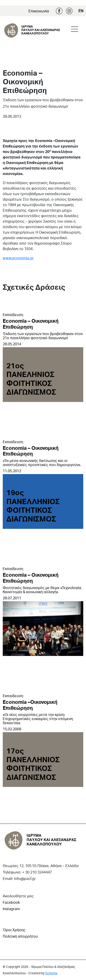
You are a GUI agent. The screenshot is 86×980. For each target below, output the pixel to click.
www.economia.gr (18, 258)
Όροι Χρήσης (14, 930)
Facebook (59, 11)
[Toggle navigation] (75, 29)
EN (81, 11)
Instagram (69, 11)
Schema (51, 973)
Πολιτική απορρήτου (20, 936)
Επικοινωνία (39, 11)
